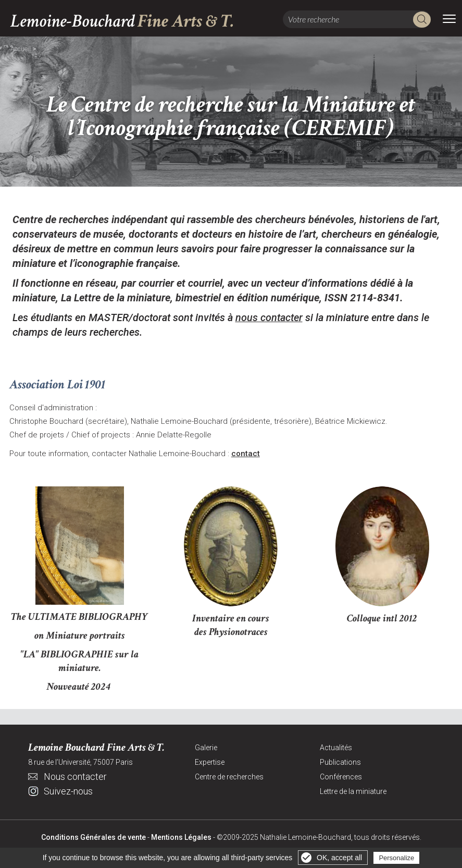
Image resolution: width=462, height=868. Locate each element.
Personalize (396, 858)
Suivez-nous (68, 791)
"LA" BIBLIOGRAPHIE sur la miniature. (79, 661)
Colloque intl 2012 (382, 618)
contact (246, 454)
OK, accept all (339, 858)
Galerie (206, 748)
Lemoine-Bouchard (122, 21)
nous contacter (269, 318)
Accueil (21, 49)
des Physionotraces (231, 632)
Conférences (341, 777)
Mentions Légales (181, 837)
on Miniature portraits (80, 635)
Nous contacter (75, 777)
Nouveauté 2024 (79, 687)
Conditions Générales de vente (93, 837)
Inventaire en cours (231, 618)
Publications (340, 762)
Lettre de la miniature (353, 791)
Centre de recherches (229, 777)
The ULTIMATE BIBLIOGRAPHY (80, 617)
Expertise (210, 762)
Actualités (336, 748)
